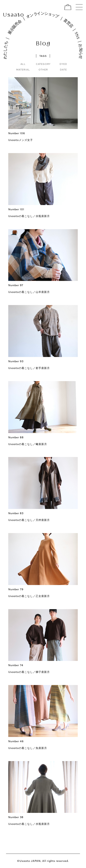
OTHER (43, 70)
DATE (63, 70)
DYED (63, 64)
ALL (23, 64)
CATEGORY (43, 64)
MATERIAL (23, 70)
